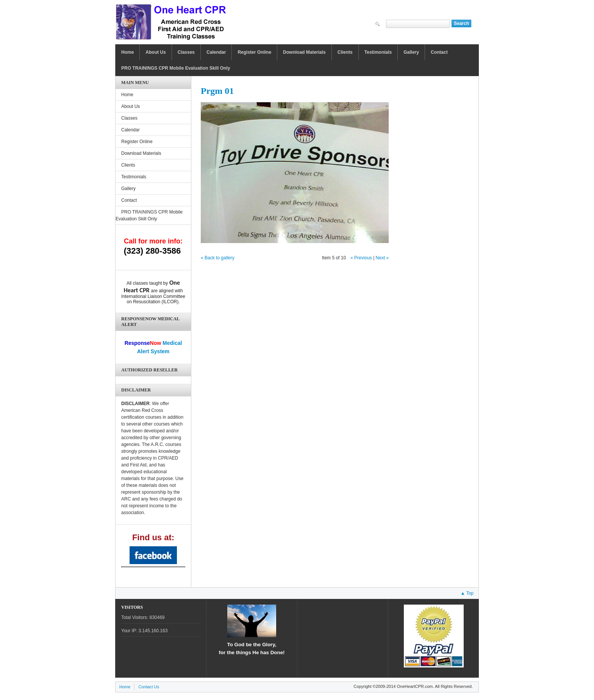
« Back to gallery (218, 258)
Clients (345, 52)
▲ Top (467, 593)
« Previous (361, 258)
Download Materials (304, 52)
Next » (382, 258)
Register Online (254, 52)
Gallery (411, 52)
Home (127, 52)
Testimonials (378, 52)
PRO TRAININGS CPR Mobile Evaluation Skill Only (176, 68)
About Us (156, 52)
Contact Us (149, 687)
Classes (186, 52)
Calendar (216, 52)
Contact (439, 52)
